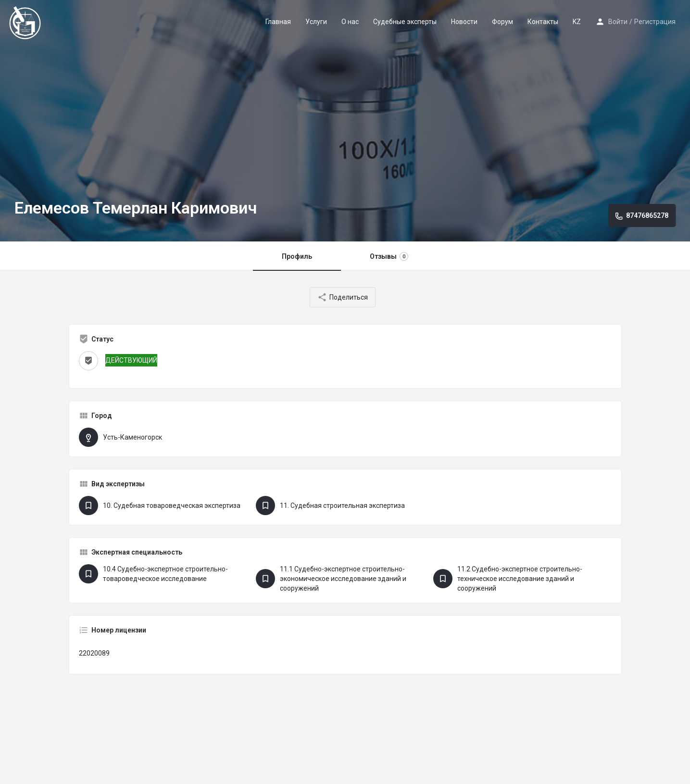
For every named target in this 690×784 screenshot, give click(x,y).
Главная (278, 22)
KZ (577, 22)
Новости (464, 22)
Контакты (543, 22)
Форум (502, 22)
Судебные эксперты (405, 22)
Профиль (297, 256)
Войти (618, 22)
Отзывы (389, 256)
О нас (350, 22)
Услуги (316, 22)
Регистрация (655, 22)
